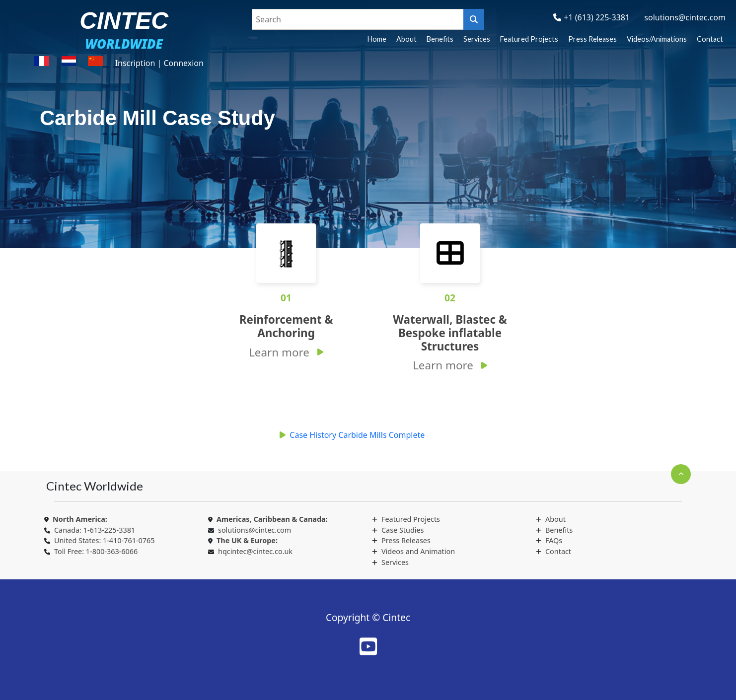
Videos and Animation (418, 551)
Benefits (440, 39)
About (406, 39)
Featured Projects (529, 39)
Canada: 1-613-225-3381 (95, 530)
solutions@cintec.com (685, 17)
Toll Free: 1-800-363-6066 (96, 551)
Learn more (279, 352)
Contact (710, 39)
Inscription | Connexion (159, 63)
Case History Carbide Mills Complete (357, 435)
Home (377, 39)
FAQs (554, 540)
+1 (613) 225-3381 (597, 17)
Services (477, 39)
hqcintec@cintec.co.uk (255, 551)
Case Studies (403, 530)
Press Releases (592, 39)
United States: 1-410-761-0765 (104, 540)
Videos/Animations (657, 39)
